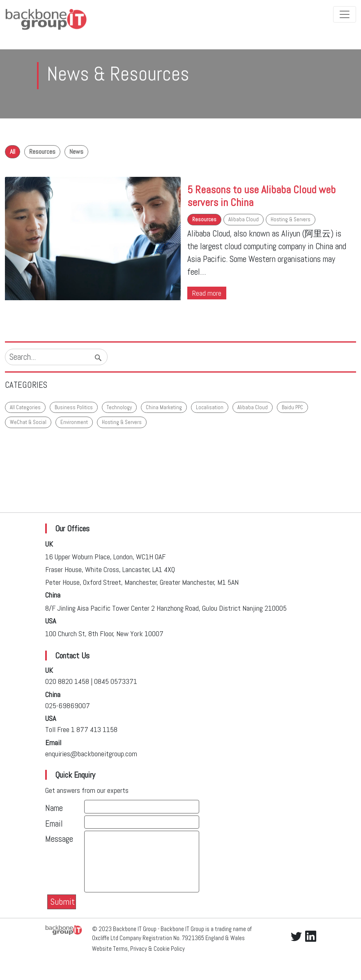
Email (54, 824)
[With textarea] (142, 862)
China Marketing (164, 407)
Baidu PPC (292, 407)
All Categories (25, 407)
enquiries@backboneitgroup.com (91, 754)
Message (59, 839)
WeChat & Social (28, 422)
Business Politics (74, 407)
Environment (74, 422)
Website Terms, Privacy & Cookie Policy (138, 949)
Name (54, 808)
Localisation (210, 407)
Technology (119, 407)
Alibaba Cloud (244, 219)
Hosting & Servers (291, 219)
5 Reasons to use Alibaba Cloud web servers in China (261, 196)
